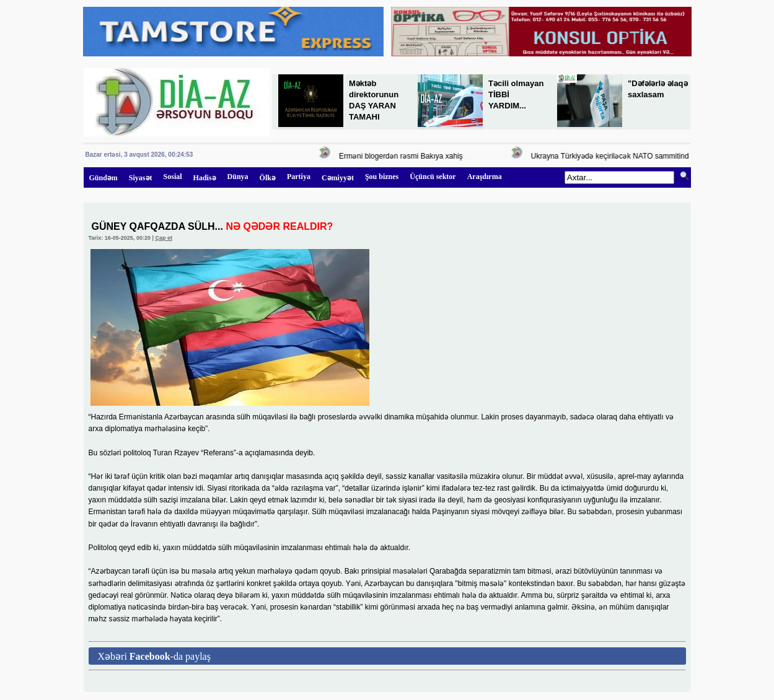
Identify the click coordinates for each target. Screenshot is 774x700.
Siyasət (141, 178)
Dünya (238, 177)
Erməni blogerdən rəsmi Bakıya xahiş (403, 156)
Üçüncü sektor (433, 177)
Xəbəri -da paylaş (154, 656)
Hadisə (205, 178)
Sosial (173, 177)
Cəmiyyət (338, 178)
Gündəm (103, 178)
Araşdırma (485, 177)
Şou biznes (382, 177)
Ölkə (268, 178)
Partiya (299, 177)
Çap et (164, 238)
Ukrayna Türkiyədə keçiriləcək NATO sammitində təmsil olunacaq (640, 156)
